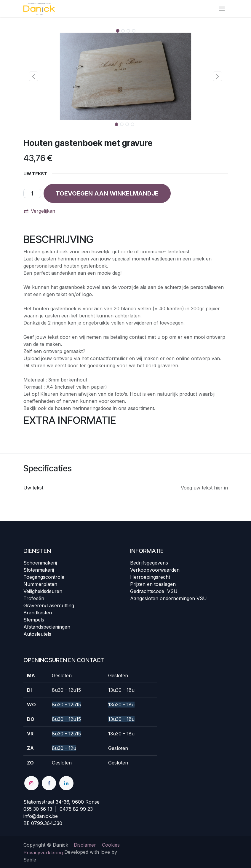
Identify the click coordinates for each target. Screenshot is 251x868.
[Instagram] (31, 783)
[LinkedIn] (66, 783)
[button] (34, 76)
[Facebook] (49, 783)
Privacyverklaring (43, 853)
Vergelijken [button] (39, 211)
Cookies (111, 845)
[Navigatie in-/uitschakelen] (222, 9)
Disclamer (85, 845)
